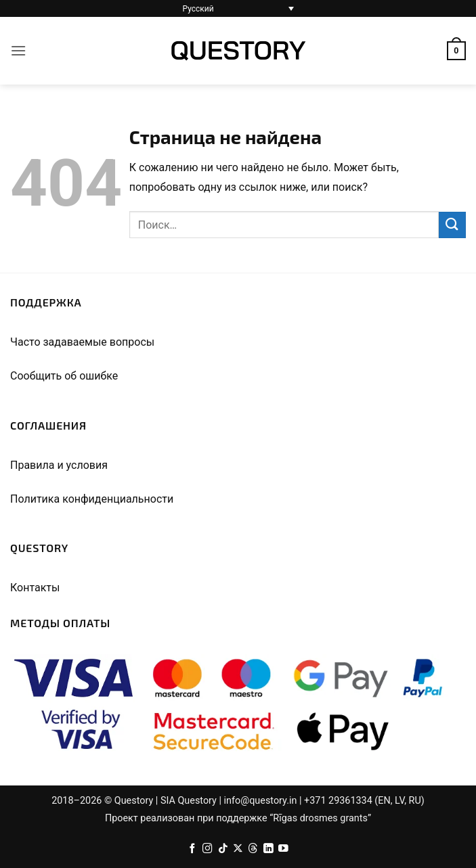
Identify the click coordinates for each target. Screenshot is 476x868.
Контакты (35, 588)
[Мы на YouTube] (283, 849)
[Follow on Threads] (253, 849)
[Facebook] (193, 849)
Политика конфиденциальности (92, 499)
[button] (18, 50)
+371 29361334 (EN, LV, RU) (364, 801)
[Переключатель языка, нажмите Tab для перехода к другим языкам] (238, 8)
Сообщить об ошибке (64, 376)
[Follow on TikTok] (223, 849)
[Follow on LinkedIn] (268, 849)
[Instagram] (208, 849)
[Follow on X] (238, 849)
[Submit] (452, 225)
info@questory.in (261, 801)
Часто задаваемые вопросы (82, 342)
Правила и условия (59, 465)
